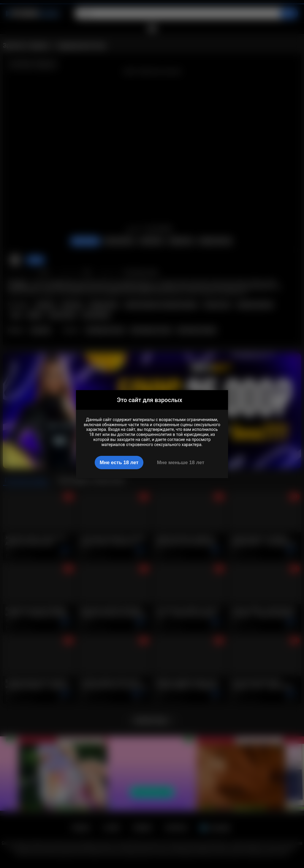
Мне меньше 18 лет (181, 463)
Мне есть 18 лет (119, 463)
